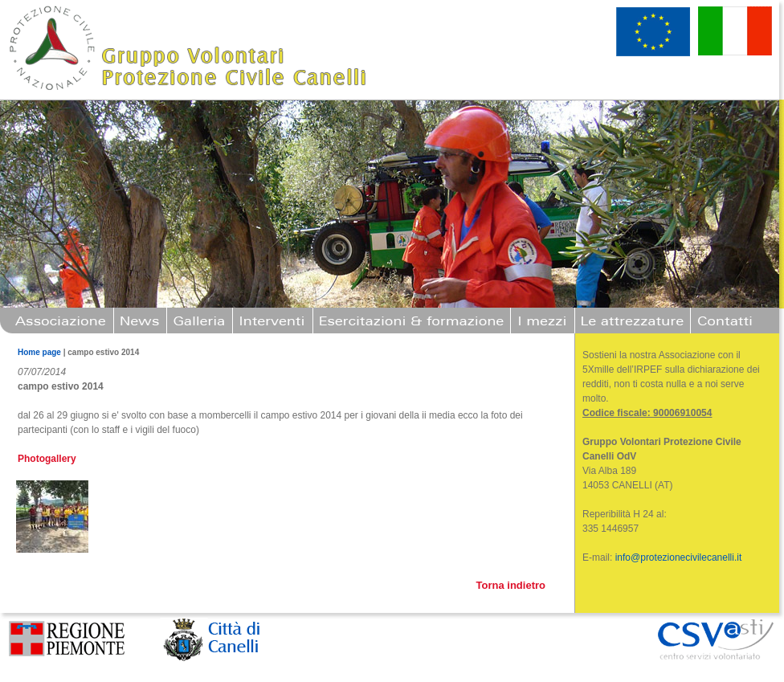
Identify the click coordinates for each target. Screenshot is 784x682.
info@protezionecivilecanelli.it (679, 557)
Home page (39, 352)
